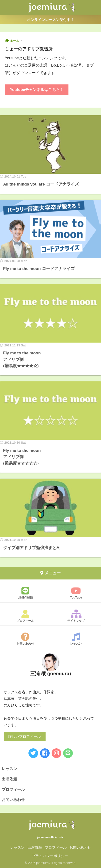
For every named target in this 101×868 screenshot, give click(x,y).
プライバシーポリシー (50, 856)
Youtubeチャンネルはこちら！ (37, 90)
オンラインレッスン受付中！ (50, 20)
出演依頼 (9, 779)
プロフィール (25, 616)
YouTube (76, 593)
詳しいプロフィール (24, 737)
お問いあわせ (25, 639)
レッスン (76, 639)
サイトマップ (76, 616)
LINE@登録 (25, 593)
